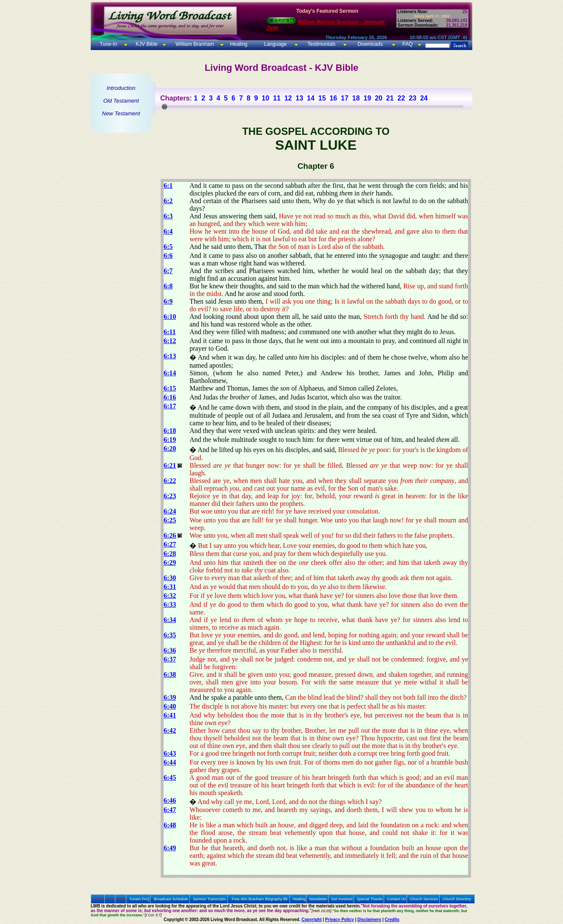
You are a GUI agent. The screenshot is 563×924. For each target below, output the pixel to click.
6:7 (168, 271)
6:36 (170, 650)
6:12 (170, 341)
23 (412, 98)
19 (367, 98)
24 (424, 98)
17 (345, 98)
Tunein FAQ (139, 899)
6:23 (170, 496)
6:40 (170, 706)
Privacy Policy (340, 920)
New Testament (121, 113)
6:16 (170, 397)
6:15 (170, 388)
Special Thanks (370, 899)
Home (99, 899)
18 (356, 98)
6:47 (170, 810)
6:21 (170, 465)
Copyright (311, 920)
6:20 (170, 448)
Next (122, 899)
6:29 (170, 562)
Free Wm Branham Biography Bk (260, 899)
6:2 (168, 201)
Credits (392, 920)
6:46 (170, 800)
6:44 (170, 762)
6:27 (170, 544)
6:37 (170, 659)
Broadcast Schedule (171, 899)
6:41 (170, 715)
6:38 (170, 674)
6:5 (168, 247)
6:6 (168, 255)
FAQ (407, 44)
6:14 (170, 373)
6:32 (170, 596)
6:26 (170, 535)
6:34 (170, 620)
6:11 (170, 332)
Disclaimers (369, 920)
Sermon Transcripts (209, 899)
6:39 (170, 697)
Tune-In (108, 44)
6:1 (168, 186)
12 (288, 98)
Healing (238, 44)
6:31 (170, 587)
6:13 (170, 356)
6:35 (170, 635)
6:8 (168, 286)
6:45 (170, 777)
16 (333, 98)
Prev (111, 899)
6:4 (168, 231)
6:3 (168, 216)
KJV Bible (146, 44)
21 (390, 98)
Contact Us (397, 899)
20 (379, 98)
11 (277, 98)
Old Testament (121, 101)
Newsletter (318, 899)
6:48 (170, 825)
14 (311, 98)
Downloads (370, 44)
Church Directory (457, 899)
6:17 (170, 406)
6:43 (170, 753)
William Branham (194, 44)
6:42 (170, 730)
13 (299, 98)
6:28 (170, 554)
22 (401, 98)
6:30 (170, 578)
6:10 (170, 317)
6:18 (170, 431)
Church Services (424, 899)
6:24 (170, 511)
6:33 (170, 604)
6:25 (170, 520)
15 (322, 98)
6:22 (170, 481)
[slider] (164, 106)
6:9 (168, 301)
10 (265, 98)
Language (275, 44)
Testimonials (321, 44)
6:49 (170, 848)
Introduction (121, 88)
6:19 (170, 440)
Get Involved (342, 899)
